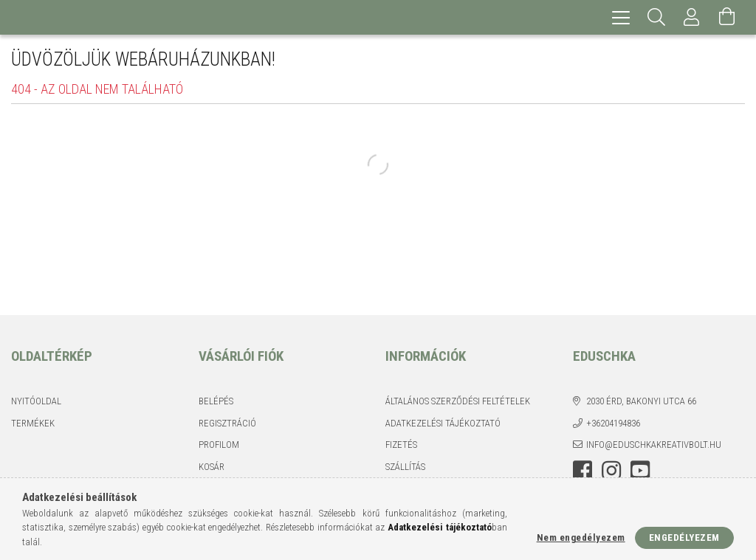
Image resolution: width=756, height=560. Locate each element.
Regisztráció (227, 423)
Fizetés (401, 445)
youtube (640, 471)
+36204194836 (613, 423)
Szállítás (405, 467)
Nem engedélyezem (581, 537)
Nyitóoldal (36, 401)
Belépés (216, 401)
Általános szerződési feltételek (458, 401)
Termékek (33, 423)
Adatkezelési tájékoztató (443, 423)
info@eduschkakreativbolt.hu (654, 445)
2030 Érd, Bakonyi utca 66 (641, 401)
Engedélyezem (684, 537)
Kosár (212, 467)
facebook (583, 471)
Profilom (219, 445)
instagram (611, 471)
